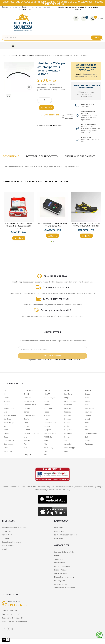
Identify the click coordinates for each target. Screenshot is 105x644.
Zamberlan (89, 444)
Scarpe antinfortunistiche (64, 552)
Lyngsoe (47, 430)
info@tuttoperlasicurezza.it (68, 7)
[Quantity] (45, 100)
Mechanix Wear (50, 433)
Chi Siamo (88, 7)
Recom (67, 423)
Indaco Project (50, 398)
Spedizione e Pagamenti (11, 542)
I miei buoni (59, 538)
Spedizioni (96, 7)
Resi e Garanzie (8, 546)
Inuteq (47, 401)
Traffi (87, 398)
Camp (6, 430)
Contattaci (80, 74)
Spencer (88, 390)
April (5, 412)
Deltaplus (28, 412)
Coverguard (29, 390)
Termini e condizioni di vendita (14, 528)
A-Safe (6, 398)
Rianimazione (60, 563)
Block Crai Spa (9, 423)
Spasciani (68, 444)
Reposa (67, 419)
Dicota (26, 419)
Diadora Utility (29, 415)
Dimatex (27, 423)
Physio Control (70, 401)
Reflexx (67, 426)
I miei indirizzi (59, 531)
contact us (37, 2)
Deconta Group (30, 405)
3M (5, 394)
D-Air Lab (27, 398)
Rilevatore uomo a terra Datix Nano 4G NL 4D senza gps (53, 225)
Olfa (46, 455)
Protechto (68, 412)
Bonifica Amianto (61, 570)
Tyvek (87, 405)
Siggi (66, 451)
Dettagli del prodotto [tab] (42, 156)
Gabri (26, 451)
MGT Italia (48, 437)
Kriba (46, 419)
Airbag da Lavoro (61, 573)
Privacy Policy (7, 535)
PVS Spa (67, 415)
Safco (67, 440)
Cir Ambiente (9, 440)
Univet (87, 419)
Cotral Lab (8, 451)
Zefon (87, 430)
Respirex (68, 430)
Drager (27, 426)
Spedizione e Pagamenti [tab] (80, 156)
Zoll (86, 437)
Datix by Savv (29, 401)
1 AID (5, 390)
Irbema (47, 405)
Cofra (6, 448)
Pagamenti (79, 9)
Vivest (87, 426)
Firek (26, 448)
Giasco (47, 390)
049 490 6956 (17, 605)
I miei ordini (59, 528)
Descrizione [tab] (11, 156)
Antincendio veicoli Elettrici (65, 588)
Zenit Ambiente (91, 433)
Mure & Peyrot (50, 448)
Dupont (27, 430)
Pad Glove (68, 394)
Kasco (47, 412)
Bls (5, 426)
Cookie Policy (7, 531)
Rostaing (68, 437)
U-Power (88, 415)
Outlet (67, 390)
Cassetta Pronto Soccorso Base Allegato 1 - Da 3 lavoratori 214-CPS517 (19, 226)
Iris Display (48, 408)
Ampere (7, 401)
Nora (46, 451)
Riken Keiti (68, 433)
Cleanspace (8, 444)
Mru (46, 444)
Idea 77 (47, 394)
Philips (67, 398)
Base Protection (10, 415)
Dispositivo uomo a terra (64, 577)
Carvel (6, 433)
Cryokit (27, 394)
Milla (46, 440)
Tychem (88, 401)
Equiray (27, 440)
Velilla (87, 423)
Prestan (67, 408)
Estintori (58, 556)
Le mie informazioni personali (66, 535)
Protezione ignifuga (62, 566)
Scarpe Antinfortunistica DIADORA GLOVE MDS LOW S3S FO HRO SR (86, 225)
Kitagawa (48, 415)
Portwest (68, 405)
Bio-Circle (7, 419)
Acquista (46, 108)
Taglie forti (59, 559)
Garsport (27, 455)
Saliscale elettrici (61, 584)
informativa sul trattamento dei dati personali (62, 360)
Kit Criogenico (60, 581)
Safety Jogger (70, 448)
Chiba (6, 437)
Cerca (96, 37)
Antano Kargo (9, 408)
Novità (4, 549)
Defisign (27, 408)
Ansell (6, 405)
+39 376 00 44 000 (9, 611)
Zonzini (88, 440)
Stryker (88, 394)
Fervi (26, 444)
